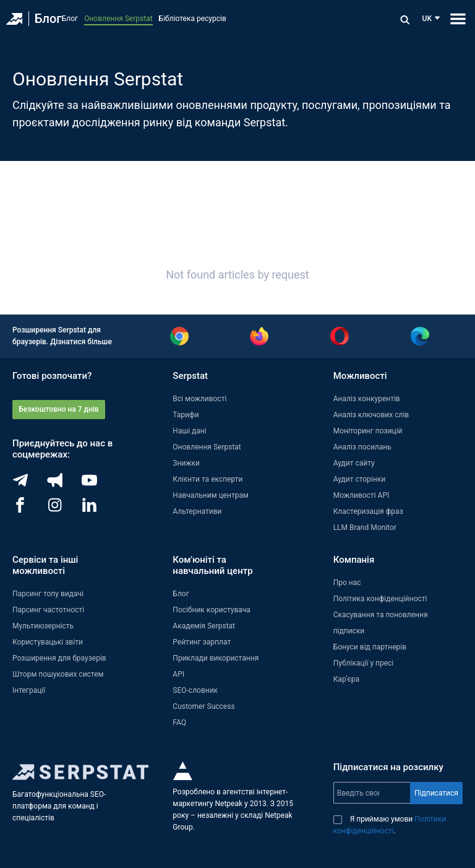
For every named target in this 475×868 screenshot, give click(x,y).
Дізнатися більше (81, 342)
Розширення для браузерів (59, 658)
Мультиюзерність (43, 626)
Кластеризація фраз (368, 511)
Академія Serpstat (204, 626)
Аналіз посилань (362, 447)
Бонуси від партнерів (370, 647)
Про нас (347, 583)
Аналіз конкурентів (367, 399)
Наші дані (189, 431)
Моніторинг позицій (368, 431)
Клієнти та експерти (208, 479)
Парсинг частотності (48, 610)
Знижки (186, 463)
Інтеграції (29, 690)
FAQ (179, 723)
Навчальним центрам (211, 495)
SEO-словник (195, 690)
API (178, 674)
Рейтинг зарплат (202, 642)
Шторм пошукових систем (58, 674)
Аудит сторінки (359, 479)
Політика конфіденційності (380, 599)
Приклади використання (216, 658)
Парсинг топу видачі (48, 594)
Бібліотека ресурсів (193, 19)
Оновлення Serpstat (118, 19)
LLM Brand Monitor (365, 527)
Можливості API (362, 495)
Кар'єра (346, 679)
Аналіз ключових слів (371, 415)
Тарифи (186, 415)
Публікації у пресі (364, 663)
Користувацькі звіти (48, 642)
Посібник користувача (212, 610)
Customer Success (203, 706)
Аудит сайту (354, 463)
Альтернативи (197, 511)
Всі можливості (199, 399)
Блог (48, 19)
